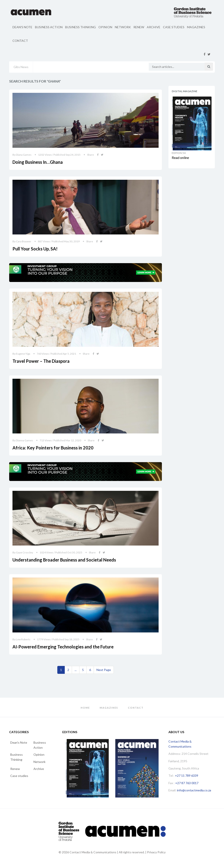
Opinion (105, 27)
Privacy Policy (156, 852)
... (76, 670)
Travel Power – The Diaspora (41, 361)
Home (85, 708)
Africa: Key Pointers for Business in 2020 (53, 448)
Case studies (174, 27)
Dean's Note (22, 27)
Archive (154, 27)
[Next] (104, 670)
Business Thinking (80, 27)
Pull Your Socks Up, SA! (35, 249)
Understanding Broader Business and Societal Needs (64, 560)
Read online (180, 158)
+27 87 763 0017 (187, 783)
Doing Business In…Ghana (38, 162)
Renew (139, 27)
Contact (20, 41)
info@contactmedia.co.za (194, 790)
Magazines (196, 27)
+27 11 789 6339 (187, 776)
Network (123, 27)
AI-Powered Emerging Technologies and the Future (63, 647)
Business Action (49, 27)
